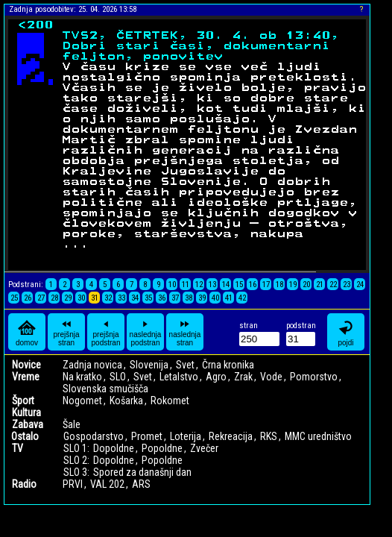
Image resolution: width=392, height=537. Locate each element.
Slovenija (149, 365)
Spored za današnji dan (142, 472)
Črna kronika (228, 365)
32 (108, 298)
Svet (185, 365)
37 (175, 298)
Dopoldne (114, 448)
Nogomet (82, 401)
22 (333, 285)
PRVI (73, 484)
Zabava (28, 424)
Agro (216, 377)
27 (41, 298)
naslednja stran (185, 332)
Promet (147, 436)
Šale (72, 424)
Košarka (126, 401)
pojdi (346, 332)
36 (162, 298)
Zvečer (204, 448)
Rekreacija (231, 436)
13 (212, 285)
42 (242, 298)
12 (199, 285)
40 (215, 298)
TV (18, 448)
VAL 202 (107, 484)
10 (172, 285)
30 (81, 298)
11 (186, 285)
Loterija (186, 436)
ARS (141, 484)
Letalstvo (179, 377)
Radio (24, 484)
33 (121, 298)
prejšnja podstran (106, 332)
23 (347, 285)
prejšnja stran (66, 332)
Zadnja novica (92, 365)
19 (293, 285)
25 (14, 298)
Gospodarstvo (94, 436)
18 (279, 285)
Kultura (26, 412)
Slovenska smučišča (105, 389)
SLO (118, 377)
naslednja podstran (146, 332)
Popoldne (162, 448)
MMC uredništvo (318, 436)
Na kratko (82, 377)
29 (68, 298)
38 (189, 298)
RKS (269, 436)
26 (28, 298)
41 (229, 298)
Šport (23, 401)
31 (95, 298)
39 (202, 298)
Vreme (26, 377)
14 (226, 285)
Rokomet (170, 401)
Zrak (243, 377)
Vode (271, 377)
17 (266, 285)
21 (320, 285)
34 (135, 298)
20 (306, 285)
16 (253, 285)
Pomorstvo (314, 377)
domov (27, 332)
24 (360, 285)
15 (239, 285)
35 (148, 298)
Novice (26, 365)
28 (54, 298)
